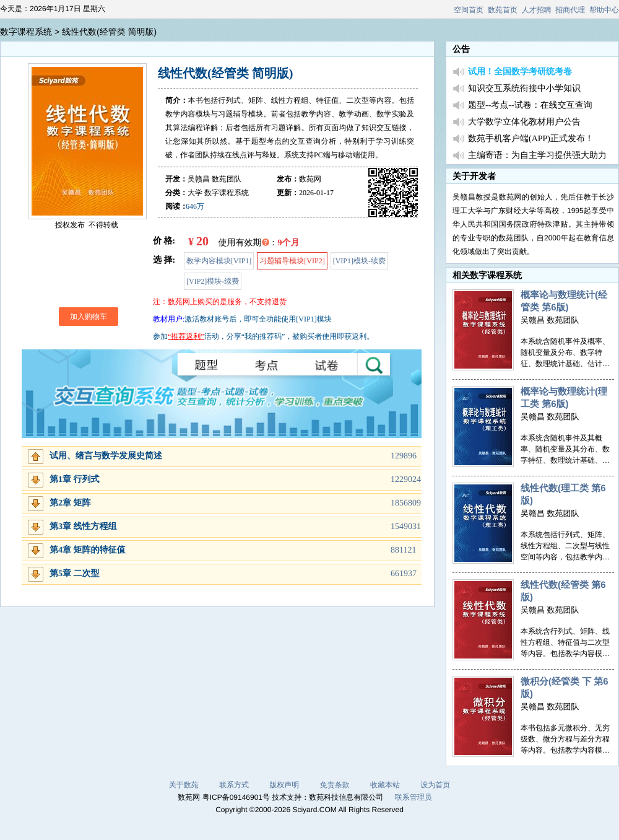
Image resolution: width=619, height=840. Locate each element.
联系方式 (234, 785)
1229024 (406, 480)
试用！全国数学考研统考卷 (520, 72)
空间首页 (469, 10)
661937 (404, 574)
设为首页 (435, 785)
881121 (403, 550)
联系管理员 (413, 797)
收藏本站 (385, 785)
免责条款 (335, 785)
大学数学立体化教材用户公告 (524, 122)
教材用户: (169, 319)
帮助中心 (604, 10)
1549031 (406, 527)
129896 (404, 456)
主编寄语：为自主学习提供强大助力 (537, 156)
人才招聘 (537, 10)
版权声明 (284, 785)
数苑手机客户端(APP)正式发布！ (531, 139)
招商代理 (570, 10)
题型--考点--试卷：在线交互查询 (530, 106)
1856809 (406, 503)
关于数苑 (184, 785)
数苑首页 (503, 10)
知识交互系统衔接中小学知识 (524, 89)
